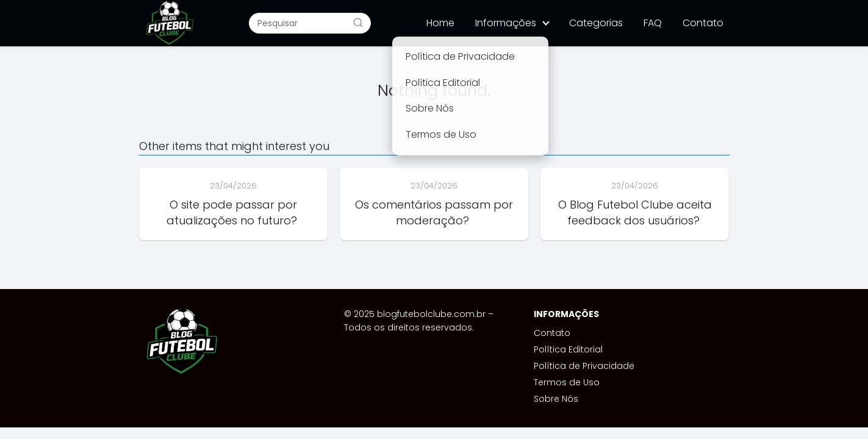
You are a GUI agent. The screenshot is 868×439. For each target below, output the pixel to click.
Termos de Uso (567, 382)
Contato (703, 23)
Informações (506, 23)
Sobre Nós (556, 399)
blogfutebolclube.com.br (431, 314)
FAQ (653, 23)
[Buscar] (358, 23)
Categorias (596, 23)
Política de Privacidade (584, 366)
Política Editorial (568, 349)
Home (440, 23)
